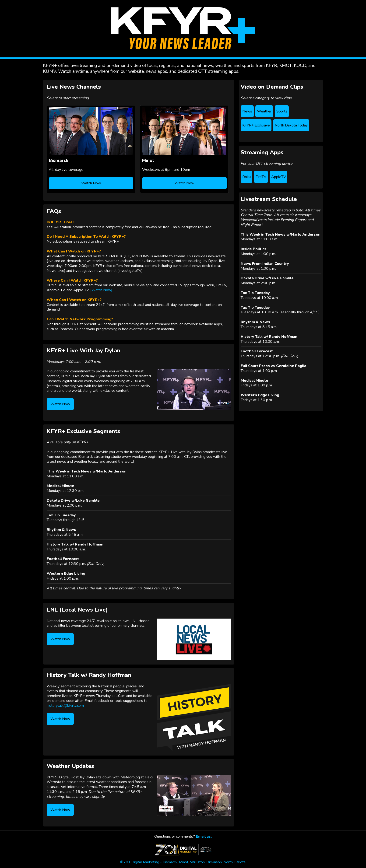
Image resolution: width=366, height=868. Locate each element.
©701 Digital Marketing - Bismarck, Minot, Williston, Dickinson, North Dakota (183, 860)
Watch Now (91, 183)
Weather (264, 111)
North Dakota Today (291, 125)
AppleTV (279, 177)
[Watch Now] (101, 290)
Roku (246, 177)
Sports (282, 111)
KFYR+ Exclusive (256, 125)
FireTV (261, 177)
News (247, 111)
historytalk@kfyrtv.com (65, 706)
